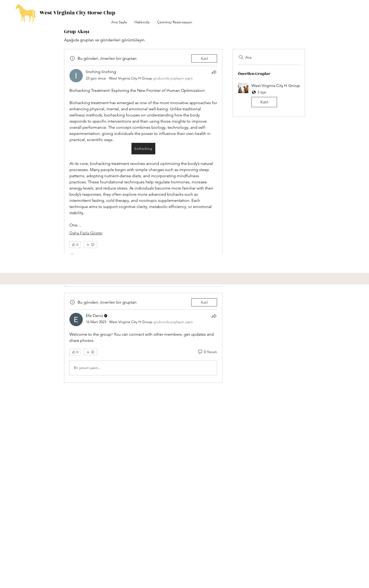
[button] (269, 96)
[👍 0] (75, 245)
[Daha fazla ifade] (90, 245)
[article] (143, 168)
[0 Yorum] (207, 352)
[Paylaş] (214, 72)
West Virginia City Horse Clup (77, 13)
